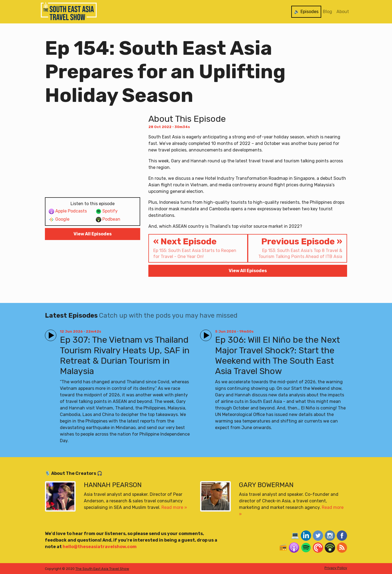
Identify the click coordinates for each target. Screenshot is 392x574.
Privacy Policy (336, 568)
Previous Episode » (297, 248)
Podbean (108, 219)
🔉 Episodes (306, 12)
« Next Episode (198, 248)
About (343, 12)
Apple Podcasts (68, 211)
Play (50, 333)
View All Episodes (93, 234)
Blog (327, 12)
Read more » (174, 507)
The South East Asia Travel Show (102, 569)
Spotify (107, 211)
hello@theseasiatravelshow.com (100, 547)
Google (59, 219)
